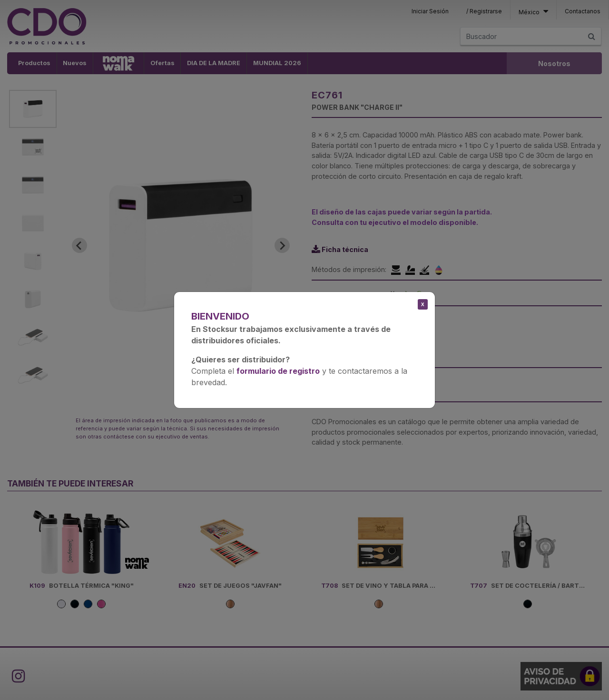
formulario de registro (278, 371)
